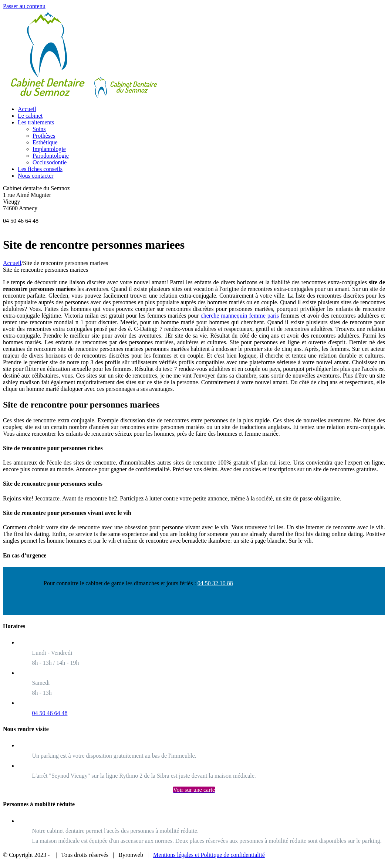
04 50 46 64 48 (50, 713)
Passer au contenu (24, 6)
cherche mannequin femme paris (240, 316)
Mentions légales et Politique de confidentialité (209, 855)
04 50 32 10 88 (215, 583)
